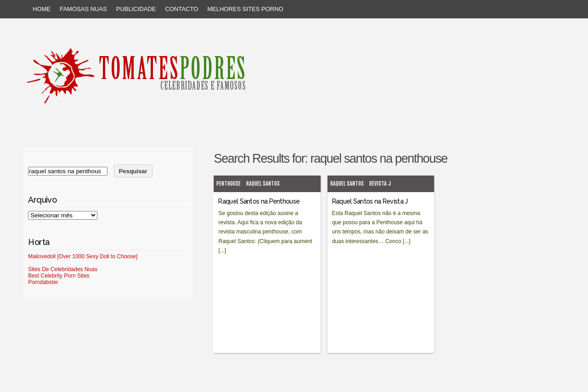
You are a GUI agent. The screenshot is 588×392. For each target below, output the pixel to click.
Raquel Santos (263, 184)
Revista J (380, 184)
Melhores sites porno (245, 9)
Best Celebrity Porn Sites (59, 276)
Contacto (181, 9)
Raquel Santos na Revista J (370, 201)
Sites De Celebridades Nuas (63, 269)
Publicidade (136, 9)
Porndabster (43, 282)
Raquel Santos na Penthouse (259, 201)
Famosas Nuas (83, 9)
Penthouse (229, 184)
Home (42, 9)
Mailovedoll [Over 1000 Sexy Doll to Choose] (83, 256)
